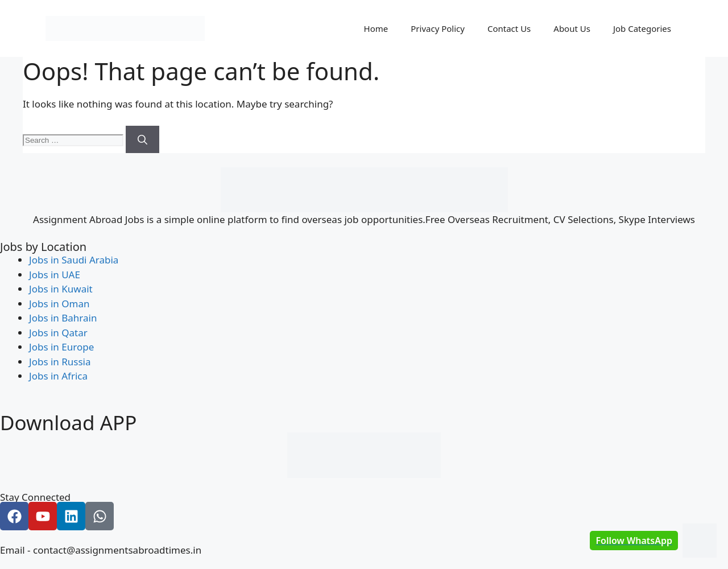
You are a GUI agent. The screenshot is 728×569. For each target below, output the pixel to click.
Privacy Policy (438, 28)
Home (376, 28)
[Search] (142, 139)
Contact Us (509, 28)
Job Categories (642, 28)
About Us (572, 28)
